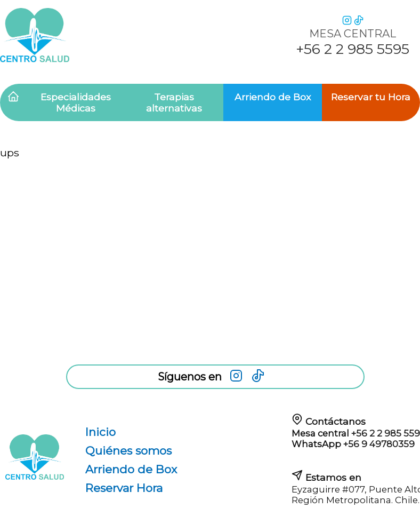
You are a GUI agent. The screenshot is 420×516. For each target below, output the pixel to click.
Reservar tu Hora (371, 97)
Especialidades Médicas (76, 102)
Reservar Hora (124, 488)
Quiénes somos (128, 451)
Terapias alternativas (174, 102)
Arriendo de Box (273, 97)
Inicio (100, 432)
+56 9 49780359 (379, 444)
